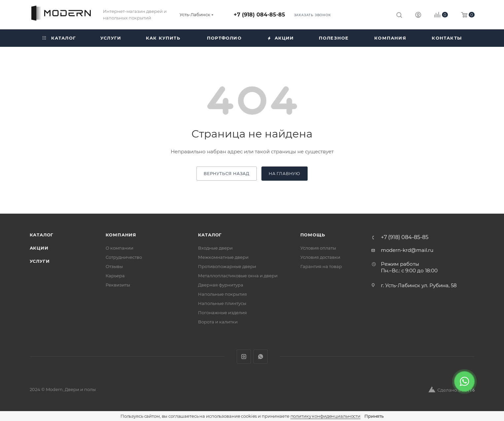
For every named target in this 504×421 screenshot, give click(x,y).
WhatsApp (261, 357)
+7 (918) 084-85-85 (259, 15)
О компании (119, 248)
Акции (39, 248)
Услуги (40, 261)
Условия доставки (320, 257)
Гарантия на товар (321, 266)
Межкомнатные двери (223, 257)
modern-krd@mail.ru (407, 250)
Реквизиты (118, 285)
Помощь (313, 235)
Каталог (42, 235)
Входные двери (215, 248)
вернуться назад (227, 174)
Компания (121, 235)
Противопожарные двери (227, 266)
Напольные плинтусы (222, 303)
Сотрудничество (124, 257)
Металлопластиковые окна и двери (238, 276)
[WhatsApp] (464, 381)
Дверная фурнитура (221, 285)
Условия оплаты (318, 248)
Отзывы (114, 266)
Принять (374, 416)
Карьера (115, 276)
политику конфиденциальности (326, 416)
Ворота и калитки (218, 322)
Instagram (244, 357)
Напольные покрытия (222, 294)
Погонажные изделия (222, 313)
